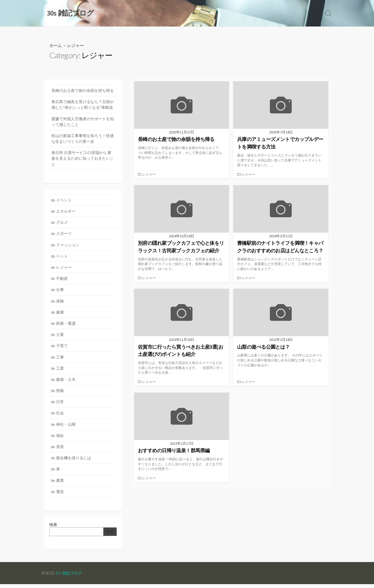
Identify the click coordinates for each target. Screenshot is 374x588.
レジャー (149, 174)
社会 (60, 416)
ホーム (56, 46)
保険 (60, 303)
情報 (60, 393)
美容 (60, 450)
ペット (62, 258)
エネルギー (66, 212)
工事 (60, 359)
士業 (60, 337)
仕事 (60, 292)
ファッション (68, 246)
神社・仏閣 (66, 427)
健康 (60, 314)
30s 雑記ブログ (69, 577)
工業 (60, 371)
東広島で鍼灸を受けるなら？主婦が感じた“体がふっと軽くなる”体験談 (83, 105)
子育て (62, 348)
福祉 (60, 439)
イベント (64, 201)
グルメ (62, 224)
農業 (60, 484)
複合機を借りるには (74, 461)
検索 (110, 535)
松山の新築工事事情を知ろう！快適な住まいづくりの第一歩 (83, 139)
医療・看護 (66, 326)
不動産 (62, 280)
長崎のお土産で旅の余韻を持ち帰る (83, 91)
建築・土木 (66, 382)
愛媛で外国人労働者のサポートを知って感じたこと (83, 122)
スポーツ (64, 235)
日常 (60, 405)
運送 (60, 495)
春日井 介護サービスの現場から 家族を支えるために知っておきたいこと (83, 159)
